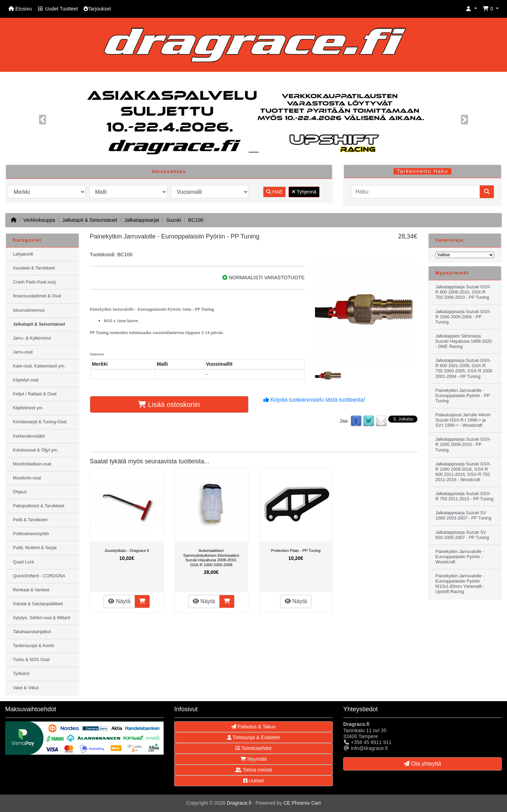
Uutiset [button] (253, 781)
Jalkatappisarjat (142, 220)
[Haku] (415, 192)
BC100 (196, 220)
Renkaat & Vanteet (31, 590)
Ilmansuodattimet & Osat (37, 296)
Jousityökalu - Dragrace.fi (127, 551)
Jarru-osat (23, 352)
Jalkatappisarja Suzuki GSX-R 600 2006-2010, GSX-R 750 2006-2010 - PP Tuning (463, 292)
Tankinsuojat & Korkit (33, 646)
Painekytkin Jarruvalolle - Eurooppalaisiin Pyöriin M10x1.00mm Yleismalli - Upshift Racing (460, 584)
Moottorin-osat (27, 478)
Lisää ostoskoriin (169, 404)
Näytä (119, 601)
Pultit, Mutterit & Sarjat (35, 548)
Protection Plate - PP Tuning (296, 551)
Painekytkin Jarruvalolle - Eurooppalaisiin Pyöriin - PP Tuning (463, 396)
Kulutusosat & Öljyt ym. (36, 450)
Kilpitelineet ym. (28, 408)
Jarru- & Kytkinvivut (32, 338)
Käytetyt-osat (26, 380)
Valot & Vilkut (26, 688)
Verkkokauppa (39, 220)
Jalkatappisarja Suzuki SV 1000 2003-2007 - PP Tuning (464, 515)
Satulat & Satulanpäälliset (38, 604)
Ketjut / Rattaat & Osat (35, 394)
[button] (471, 9)
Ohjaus (20, 492)
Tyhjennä (304, 192)
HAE (274, 192)
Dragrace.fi (239, 803)
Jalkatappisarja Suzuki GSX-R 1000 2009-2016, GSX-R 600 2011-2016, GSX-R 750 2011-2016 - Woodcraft (463, 472)
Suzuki (174, 220)
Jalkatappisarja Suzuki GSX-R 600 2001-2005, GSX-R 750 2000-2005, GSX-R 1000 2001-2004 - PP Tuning (464, 368)
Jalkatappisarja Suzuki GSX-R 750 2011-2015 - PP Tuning (464, 496)
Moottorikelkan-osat (32, 464)
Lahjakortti (23, 254)
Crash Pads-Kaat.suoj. (35, 282)
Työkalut (21, 674)
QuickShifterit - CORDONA (39, 576)
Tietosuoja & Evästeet (253, 737)
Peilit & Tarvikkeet (30, 520)
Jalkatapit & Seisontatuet (90, 220)
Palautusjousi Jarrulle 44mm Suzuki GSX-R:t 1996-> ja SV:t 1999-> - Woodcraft (463, 420)
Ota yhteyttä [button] (422, 764)
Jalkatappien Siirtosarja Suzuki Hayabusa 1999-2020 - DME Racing (464, 341)
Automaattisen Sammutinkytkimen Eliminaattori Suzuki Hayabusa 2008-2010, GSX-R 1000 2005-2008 (211, 558)
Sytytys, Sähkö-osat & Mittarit (41, 618)
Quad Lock (24, 562)
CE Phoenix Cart (302, 803)
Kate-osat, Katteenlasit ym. (39, 366)
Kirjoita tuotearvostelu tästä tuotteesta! (314, 400)
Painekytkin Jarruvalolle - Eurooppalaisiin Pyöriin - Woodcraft (460, 557)
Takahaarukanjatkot (32, 632)
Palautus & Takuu (253, 727)
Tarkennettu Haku (423, 171)
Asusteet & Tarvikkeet (34, 268)
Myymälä (254, 759)
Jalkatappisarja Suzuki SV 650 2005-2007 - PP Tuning (462, 535)
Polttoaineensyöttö (31, 534)
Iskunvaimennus (29, 310)
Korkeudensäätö (29, 436)
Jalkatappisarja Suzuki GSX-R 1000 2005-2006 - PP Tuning (463, 317)
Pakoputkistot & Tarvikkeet (39, 506)
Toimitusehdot (253, 748)
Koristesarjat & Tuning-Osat (40, 422)
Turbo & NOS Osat (31, 660)
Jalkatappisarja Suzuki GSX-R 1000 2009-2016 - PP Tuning (463, 445)
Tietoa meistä (253, 770)
